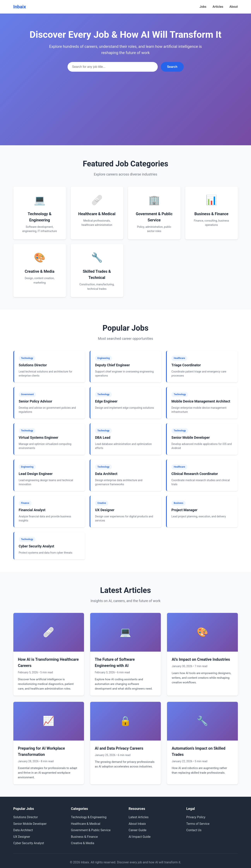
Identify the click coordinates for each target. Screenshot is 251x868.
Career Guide (138, 830)
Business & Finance (84, 837)
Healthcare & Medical (86, 824)
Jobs (203, 7)
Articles (218, 7)
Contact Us (194, 830)
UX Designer (22, 837)
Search (172, 67)
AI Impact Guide (140, 837)
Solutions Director (26, 817)
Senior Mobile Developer (30, 824)
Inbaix (20, 7)
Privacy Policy (196, 817)
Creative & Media (83, 843)
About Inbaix (137, 824)
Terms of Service (198, 824)
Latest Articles (139, 817)
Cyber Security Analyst (29, 843)
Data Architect (23, 830)
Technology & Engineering (89, 817)
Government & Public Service (91, 830)
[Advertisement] (126, 101)
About (234, 7)
